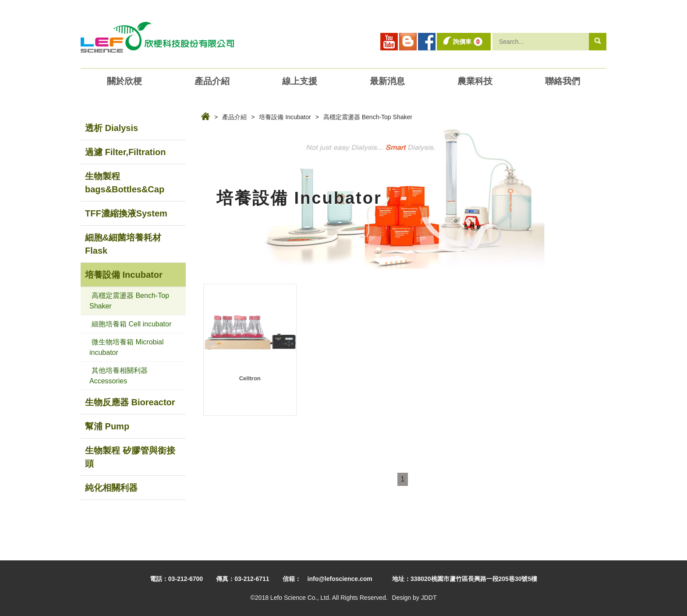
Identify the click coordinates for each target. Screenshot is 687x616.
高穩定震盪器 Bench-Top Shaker (368, 117)
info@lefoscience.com (340, 579)
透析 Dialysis (112, 128)
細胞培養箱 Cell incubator (131, 324)
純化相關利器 (111, 488)
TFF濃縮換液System (126, 213)
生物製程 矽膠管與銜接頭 (130, 457)
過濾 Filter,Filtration (125, 152)
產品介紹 (234, 117)
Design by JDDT (414, 598)
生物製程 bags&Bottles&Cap (125, 183)
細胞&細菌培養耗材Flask (123, 244)
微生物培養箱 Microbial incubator (126, 347)
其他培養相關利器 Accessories (119, 376)
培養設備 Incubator (285, 117)
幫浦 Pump (107, 426)
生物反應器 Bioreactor (130, 402)
